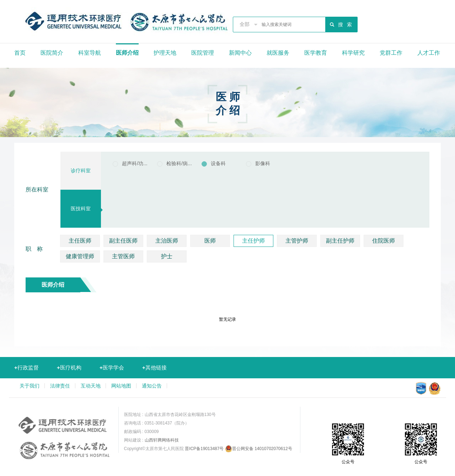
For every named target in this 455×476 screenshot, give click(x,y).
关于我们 (30, 386)
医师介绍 (127, 53)
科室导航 (90, 53)
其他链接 (154, 367)
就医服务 (278, 53)
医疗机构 (69, 367)
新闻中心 (240, 53)
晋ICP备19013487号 (204, 449)
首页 (20, 53)
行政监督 (26, 367)
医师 (210, 241)
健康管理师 (80, 256)
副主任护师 (340, 241)
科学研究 (353, 53)
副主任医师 (123, 241)
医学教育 (316, 53)
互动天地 (91, 386)
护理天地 (165, 53)
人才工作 (429, 53)
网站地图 (121, 386)
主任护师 (253, 241)
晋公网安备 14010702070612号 (259, 449)
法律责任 (60, 386)
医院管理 (203, 53)
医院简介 (52, 53)
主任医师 (80, 241)
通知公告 (152, 386)
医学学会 (112, 367)
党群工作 (391, 53)
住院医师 (384, 241)
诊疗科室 (81, 171)
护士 (167, 256)
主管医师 (123, 256)
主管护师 (297, 241)
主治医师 (167, 241)
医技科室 (81, 209)
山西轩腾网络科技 (162, 440)
